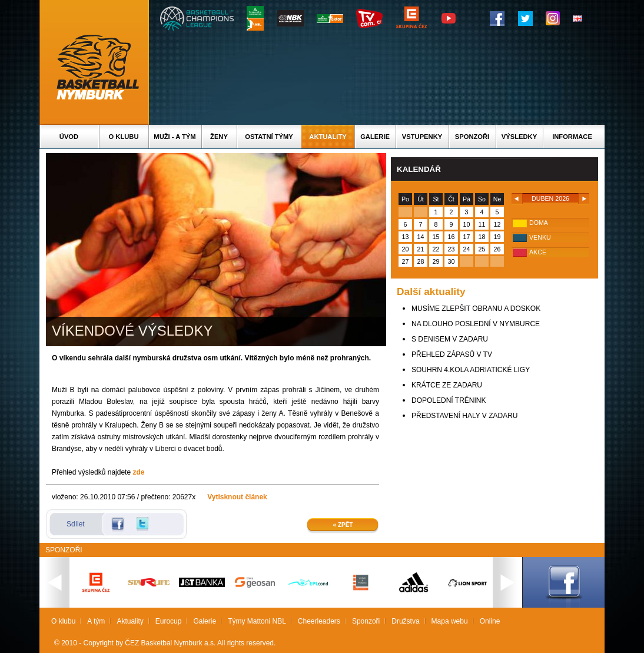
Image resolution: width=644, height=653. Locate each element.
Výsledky (519, 137)
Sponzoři (472, 137)
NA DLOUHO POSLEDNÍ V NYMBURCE (476, 324)
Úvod (69, 137)
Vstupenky (422, 137)
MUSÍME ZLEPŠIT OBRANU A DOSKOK (476, 309)
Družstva (405, 621)
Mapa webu (450, 621)
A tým (96, 621)
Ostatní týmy (269, 137)
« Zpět (343, 525)
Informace (572, 137)
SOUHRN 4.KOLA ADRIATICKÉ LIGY (471, 370)
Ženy (219, 137)
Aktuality (328, 137)
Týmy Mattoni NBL (257, 621)
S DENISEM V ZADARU (450, 339)
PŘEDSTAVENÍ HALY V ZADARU (465, 416)
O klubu (124, 137)
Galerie (375, 137)
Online (490, 621)
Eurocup (169, 621)
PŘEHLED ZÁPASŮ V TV (452, 354)
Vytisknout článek (237, 497)
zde (138, 472)
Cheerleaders (319, 621)
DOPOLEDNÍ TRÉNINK (449, 400)
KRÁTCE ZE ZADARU (447, 385)
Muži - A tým (175, 137)
